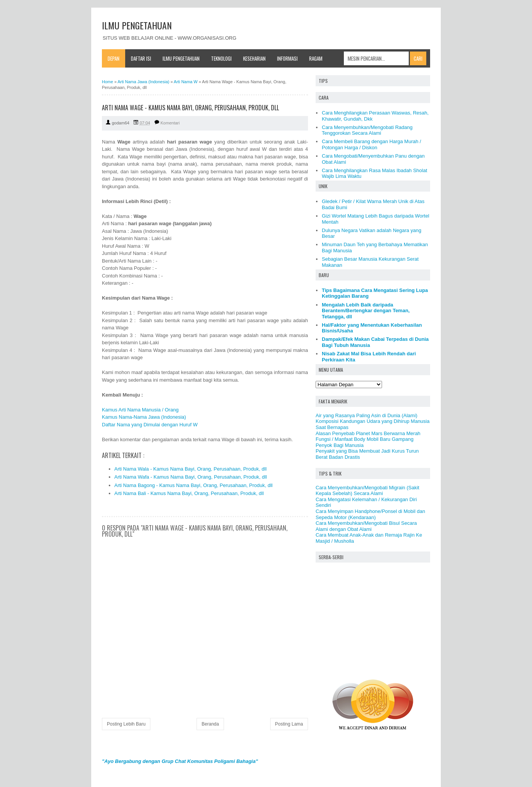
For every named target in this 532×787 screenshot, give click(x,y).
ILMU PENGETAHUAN (137, 25)
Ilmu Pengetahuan (181, 58)
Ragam (316, 58)
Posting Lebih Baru (126, 724)
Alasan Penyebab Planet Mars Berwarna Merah (368, 433)
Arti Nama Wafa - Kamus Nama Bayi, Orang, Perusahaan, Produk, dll (191, 477)
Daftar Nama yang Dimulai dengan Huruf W (150, 425)
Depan (114, 58)
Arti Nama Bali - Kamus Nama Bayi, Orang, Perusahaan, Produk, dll (189, 493)
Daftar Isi (141, 58)
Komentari (170, 123)
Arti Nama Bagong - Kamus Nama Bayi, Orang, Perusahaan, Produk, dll (194, 485)
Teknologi (221, 58)
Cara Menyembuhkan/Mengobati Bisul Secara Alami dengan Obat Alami (366, 526)
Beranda (210, 724)
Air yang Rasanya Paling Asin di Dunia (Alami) (367, 415)
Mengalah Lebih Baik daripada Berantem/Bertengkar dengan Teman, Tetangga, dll (366, 311)
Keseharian (254, 58)
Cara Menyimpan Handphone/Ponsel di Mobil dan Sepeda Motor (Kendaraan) (370, 514)
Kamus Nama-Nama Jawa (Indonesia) (144, 417)
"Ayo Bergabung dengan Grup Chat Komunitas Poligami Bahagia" (180, 761)
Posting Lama (289, 724)
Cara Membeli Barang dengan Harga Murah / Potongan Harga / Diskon (371, 144)
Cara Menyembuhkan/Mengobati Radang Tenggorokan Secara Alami (367, 130)
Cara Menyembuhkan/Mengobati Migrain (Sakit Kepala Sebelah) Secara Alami (368, 491)
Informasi (287, 58)
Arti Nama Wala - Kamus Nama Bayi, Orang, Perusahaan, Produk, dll (191, 469)
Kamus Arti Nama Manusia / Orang (140, 410)
